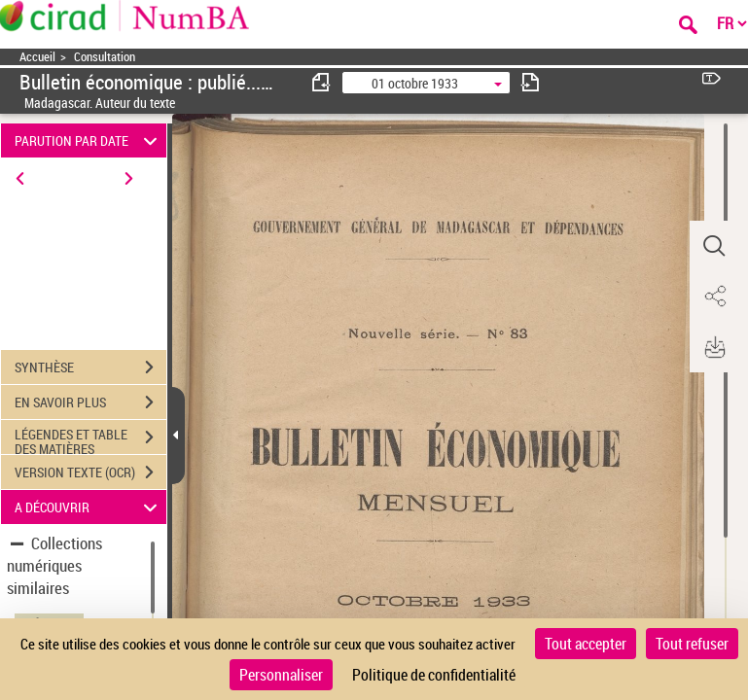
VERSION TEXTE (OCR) (90, 472)
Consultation (105, 57)
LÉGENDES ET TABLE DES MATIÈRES (90, 439)
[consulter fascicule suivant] (530, 82)
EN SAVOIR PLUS (90, 402)
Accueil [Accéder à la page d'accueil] (37, 57)
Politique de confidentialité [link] (434, 675)
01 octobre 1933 (415, 83)
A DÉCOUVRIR (89, 507)
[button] (714, 246)
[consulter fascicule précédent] (322, 82)
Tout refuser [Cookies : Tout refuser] (692, 644)
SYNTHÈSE (90, 367)
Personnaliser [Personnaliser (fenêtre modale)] (281, 675)
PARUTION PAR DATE (89, 140)
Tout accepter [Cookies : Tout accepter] (586, 644)
